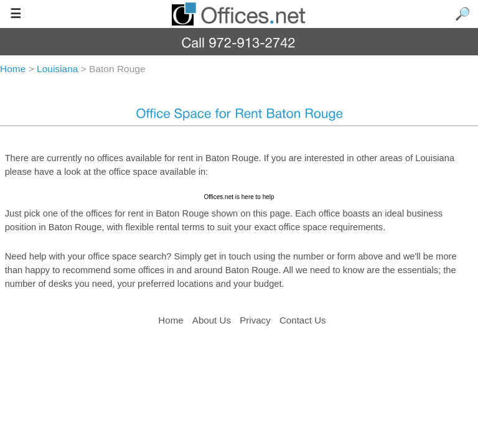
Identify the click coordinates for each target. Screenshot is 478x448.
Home (171, 320)
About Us (212, 320)
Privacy (256, 320)
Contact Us (303, 320)
